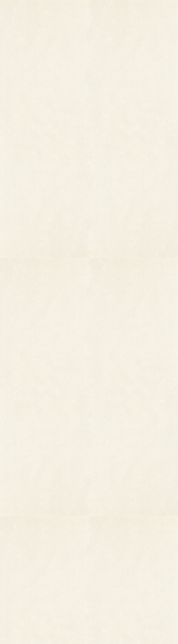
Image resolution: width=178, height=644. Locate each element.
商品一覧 (62, 7)
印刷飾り (56, 581)
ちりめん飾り (58, 604)
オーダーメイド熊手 (27, 586)
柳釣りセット (23, 598)
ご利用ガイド (140, 7)
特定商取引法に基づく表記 (113, 591)
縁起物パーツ (45, 583)
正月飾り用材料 (59, 591)
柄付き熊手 (22, 577)
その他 (20, 581)
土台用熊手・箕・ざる (62, 614)
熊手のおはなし (89, 7)
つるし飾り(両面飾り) (62, 595)
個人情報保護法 (120, 585)
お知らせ (114, 7)
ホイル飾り (57, 586)
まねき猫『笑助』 (26, 603)
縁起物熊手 (12, 582)
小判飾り (56, 577)
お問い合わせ (165, 7)
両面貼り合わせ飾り (61, 600)
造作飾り (56, 609)
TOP (38, 7)
